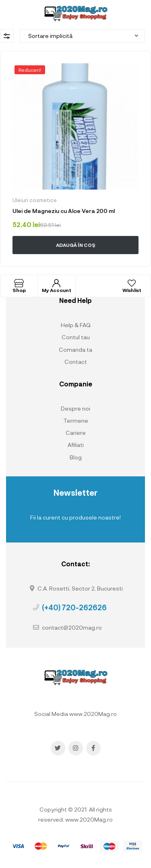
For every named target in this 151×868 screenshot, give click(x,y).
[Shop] (19, 283)
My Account (57, 290)
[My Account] (56, 283)
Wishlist (132, 290)
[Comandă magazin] (82, 36)
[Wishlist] (132, 283)
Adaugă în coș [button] (76, 245)
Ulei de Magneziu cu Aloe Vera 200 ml (64, 211)
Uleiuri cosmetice (35, 200)
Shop (19, 290)
